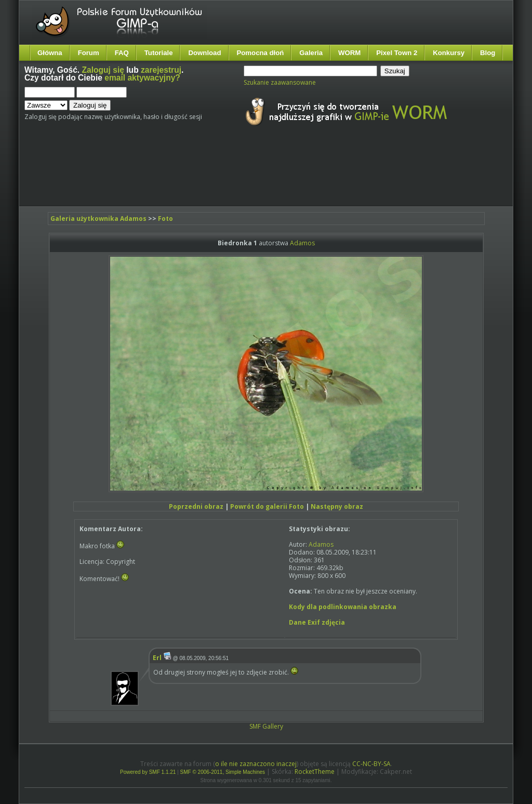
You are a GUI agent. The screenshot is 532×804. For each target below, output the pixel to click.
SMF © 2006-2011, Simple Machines (223, 772)
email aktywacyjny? (142, 78)
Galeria (311, 53)
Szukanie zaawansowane (280, 82)
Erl (157, 658)
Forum (89, 53)
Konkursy (449, 53)
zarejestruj (161, 70)
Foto (165, 219)
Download (204, 53)
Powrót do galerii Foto (267, 506)
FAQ (122, 53)
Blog (488, 53)
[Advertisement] (219, 176)
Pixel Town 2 (397, 53)
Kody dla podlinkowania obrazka (343, 607)
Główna (50, 53)
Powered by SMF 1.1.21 (148, 772)
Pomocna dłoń (261, 53)
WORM (349, 53)
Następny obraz (337, 506)
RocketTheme (315, 772)
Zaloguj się (103, 70)
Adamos (302, 243)
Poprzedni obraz (196, 506)
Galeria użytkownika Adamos (98, 219)
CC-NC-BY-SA (371, 764)
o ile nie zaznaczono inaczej (256, 764)
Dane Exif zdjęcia (317, 622)
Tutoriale (159, 53)
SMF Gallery (266, 726)
